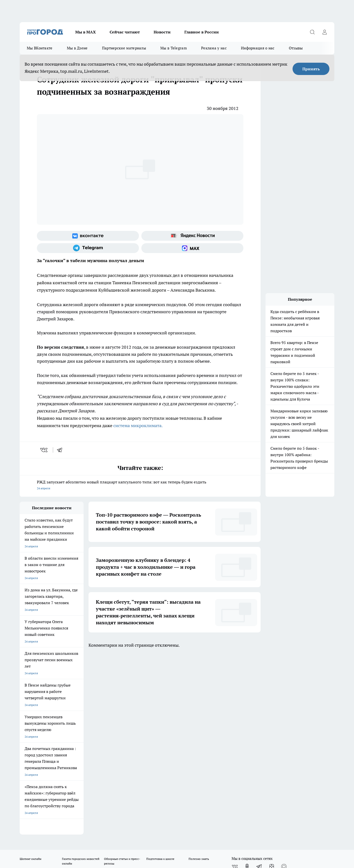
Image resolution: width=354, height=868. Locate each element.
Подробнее (149, 827)
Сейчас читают (125, 32)
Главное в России (202, 32)
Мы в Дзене (77, 48)
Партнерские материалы (124, 48)
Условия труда (92, 706)
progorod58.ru (94, 766)
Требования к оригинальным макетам (46, 706)
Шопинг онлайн (30, 678)
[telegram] (61, 450)
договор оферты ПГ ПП (36, 816)
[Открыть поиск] (312, 32)
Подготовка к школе (160, 678)
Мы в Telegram (174, 48)
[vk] (44, 450)
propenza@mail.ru (84, 733)
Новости (162, 32)
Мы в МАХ (86, 32)
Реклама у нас (214, 48)
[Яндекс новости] (192, 236)
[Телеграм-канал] (88, 248)
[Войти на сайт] (324, 32)
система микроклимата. (138, 426)
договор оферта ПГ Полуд (38, 811)
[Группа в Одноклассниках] (247, 686)
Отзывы (296, 48)
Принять (311, 69)
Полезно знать (199, 678)
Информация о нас (258, 48)
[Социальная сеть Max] (192, 248)
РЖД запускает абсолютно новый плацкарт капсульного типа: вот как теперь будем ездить (140, 486)
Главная (149, 706)
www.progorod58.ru (57, 718)
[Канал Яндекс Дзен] (272, 686)
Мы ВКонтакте (40, 48)
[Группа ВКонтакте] (88, 236)
